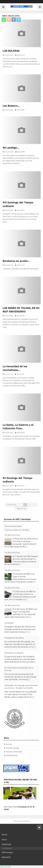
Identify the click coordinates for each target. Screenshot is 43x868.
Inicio (4, 840)
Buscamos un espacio (14, 653)
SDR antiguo (7, 852)
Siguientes (21, 509)
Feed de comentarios (14, 752)
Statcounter (5, 867)
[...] (26, 547)
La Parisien (9, 623)
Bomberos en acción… (16, 261)
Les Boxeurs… (11, 106)
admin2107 (21, 55)
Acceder (9, 744)
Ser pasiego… (11, 148)
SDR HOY (6, 857)
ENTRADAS (7, 848)
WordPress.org (11, 755)
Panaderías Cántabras (14, 638)
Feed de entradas (12, 748)
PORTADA (6, 844)
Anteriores (12, 505)
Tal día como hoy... (12, 535)
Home (4, 835)
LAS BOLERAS (11, 51)
